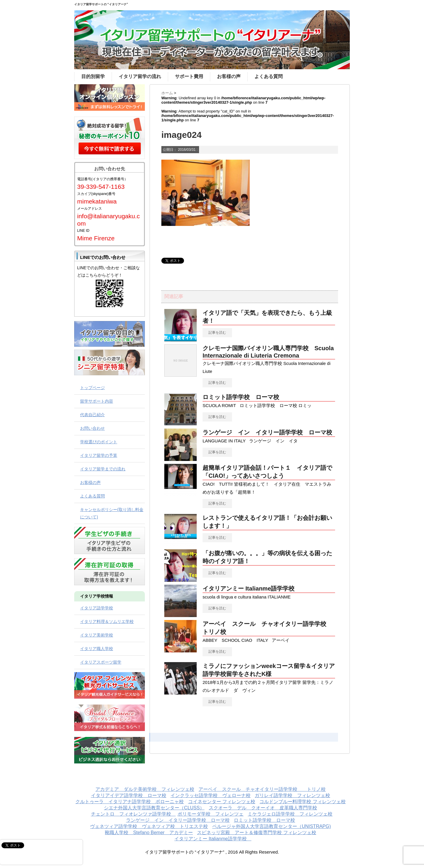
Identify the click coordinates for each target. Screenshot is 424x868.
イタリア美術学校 (97, 635)
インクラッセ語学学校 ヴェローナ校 (211, 795)
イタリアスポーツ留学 (101, 662)
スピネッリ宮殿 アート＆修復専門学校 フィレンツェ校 (256, 833)
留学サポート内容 (97, 401)
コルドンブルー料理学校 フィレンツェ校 (302, 802)
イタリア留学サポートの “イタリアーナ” (101, 4)
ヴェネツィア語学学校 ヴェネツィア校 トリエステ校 (149, 826)
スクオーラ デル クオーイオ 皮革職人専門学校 (263, 808)
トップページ (92, 388)
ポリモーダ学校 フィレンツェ (211, 814)
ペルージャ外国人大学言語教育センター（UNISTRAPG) (272, 826)
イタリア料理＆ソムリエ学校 (107, 621)
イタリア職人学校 (97, 649)
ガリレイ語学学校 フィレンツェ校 (292, 795)
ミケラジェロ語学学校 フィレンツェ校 (290, 814)
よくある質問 (269, 76)
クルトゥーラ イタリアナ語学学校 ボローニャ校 (130, 802)
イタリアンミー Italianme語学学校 (251, 588)
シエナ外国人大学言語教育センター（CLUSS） (154, 808)
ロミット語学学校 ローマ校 (241, 397)
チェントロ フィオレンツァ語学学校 (133, 814)
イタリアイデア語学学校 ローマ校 (129, 795)
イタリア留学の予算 (99, 455)
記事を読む (217, 333)
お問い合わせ (92, 428)
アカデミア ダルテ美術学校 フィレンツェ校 (145, 789)
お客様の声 (229, 76)
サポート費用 (189, 76)
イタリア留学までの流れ (103, 469)
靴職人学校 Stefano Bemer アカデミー (149, 833)
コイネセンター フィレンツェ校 (222, 802)
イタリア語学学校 (97, 608)
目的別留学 (93, 76)
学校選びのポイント (99, 442)
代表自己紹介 (92, 415)
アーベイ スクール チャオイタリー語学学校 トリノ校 (262, 789)
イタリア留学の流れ (140, 76)
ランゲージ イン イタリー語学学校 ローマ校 (267, 432)
